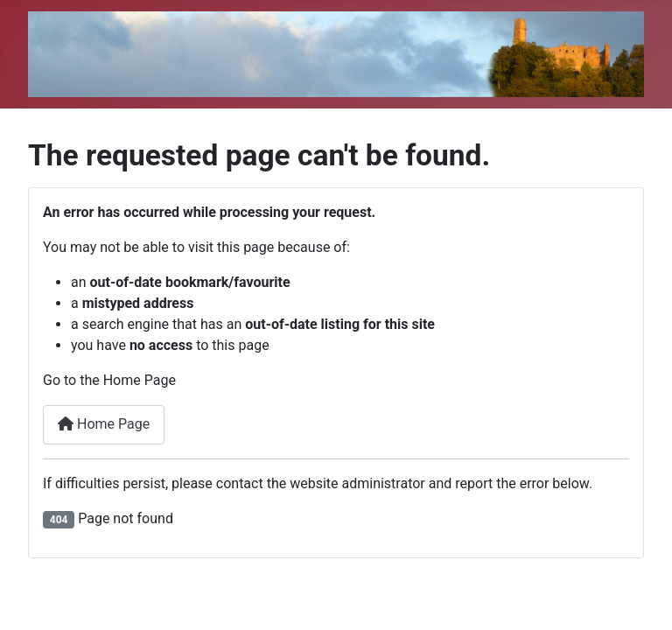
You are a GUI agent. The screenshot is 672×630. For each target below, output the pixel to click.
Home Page (104, 424)
